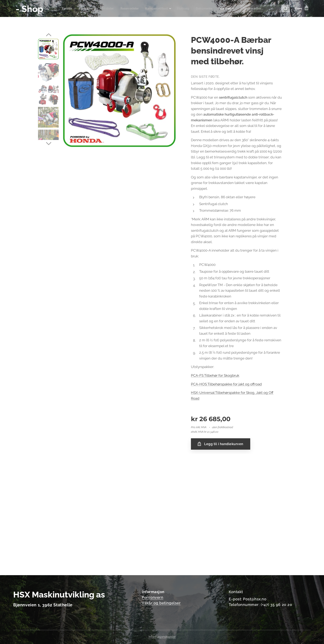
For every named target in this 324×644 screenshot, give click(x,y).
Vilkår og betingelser (161, 603)
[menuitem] (61, 8)
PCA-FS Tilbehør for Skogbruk (215, 375)
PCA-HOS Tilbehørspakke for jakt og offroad (226, 384)
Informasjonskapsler (162, 637)
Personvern (152, 597)
